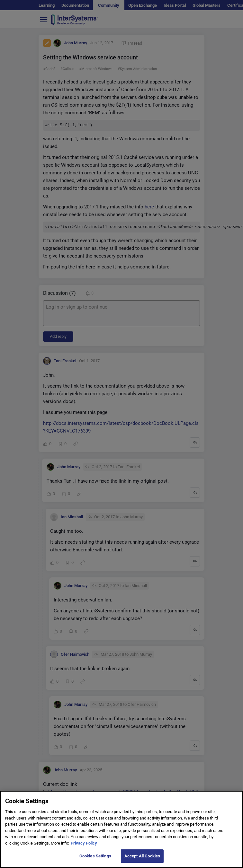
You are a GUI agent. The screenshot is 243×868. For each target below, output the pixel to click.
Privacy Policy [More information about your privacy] (84, 850)
